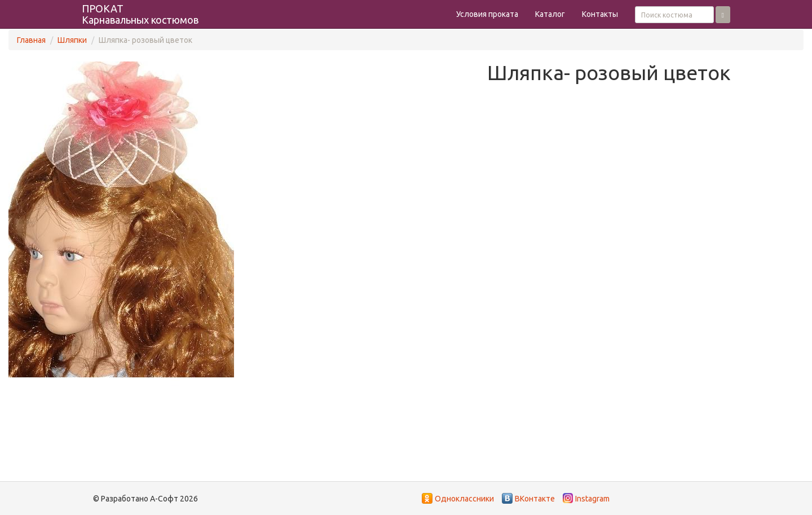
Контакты (600, 14)
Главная (31, 40)
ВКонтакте (535, 499)
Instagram (592, 499)
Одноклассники (464, 499)
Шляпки (72, 40)
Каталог (550, 14)
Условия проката (487, 14)
